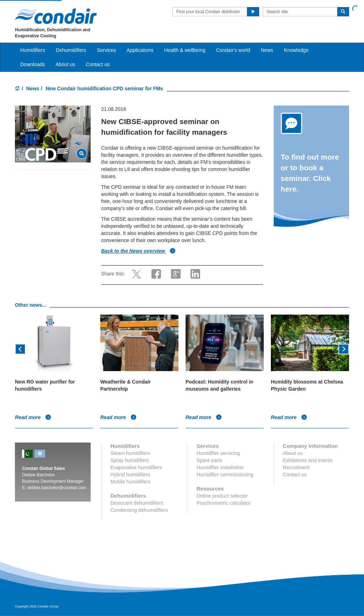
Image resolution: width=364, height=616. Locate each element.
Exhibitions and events (308, 460)
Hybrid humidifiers (130, 475)
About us (65, 64)
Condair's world (233, 50)
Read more (33, 417)
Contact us (98, 64)
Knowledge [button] (296, 50)
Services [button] (107, 50)
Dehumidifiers (71, 50)
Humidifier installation (220, 467)
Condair (56, 16)
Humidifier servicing (218, 453)
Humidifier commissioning (225, 475)
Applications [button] (140, 50)
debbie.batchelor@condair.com (57, 488)
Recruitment (296, 467)
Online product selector (222, 496)
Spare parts (209, 460)
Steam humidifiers (130, 453)
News (267, 50)
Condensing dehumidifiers (139, 510)
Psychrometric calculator (224, 503)
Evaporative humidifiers (136, 467)
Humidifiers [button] (33, 50)
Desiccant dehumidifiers (137, 503)
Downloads (33, 64)
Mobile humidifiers (131, 482)
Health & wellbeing (185, 50)
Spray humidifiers (130, 460)
